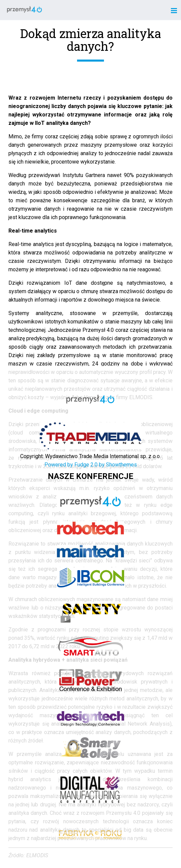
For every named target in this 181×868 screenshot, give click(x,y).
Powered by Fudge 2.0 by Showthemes (91, 465)
